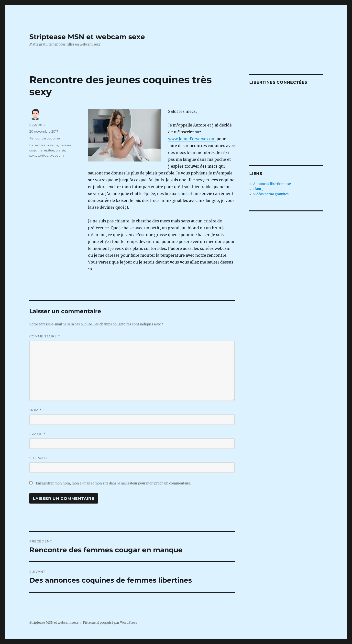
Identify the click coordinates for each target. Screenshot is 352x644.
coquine (36, 150)
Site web (38, 458)
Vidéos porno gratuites (271, 194)
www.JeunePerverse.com (192, 139)
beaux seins (49, 145)
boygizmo (37, 125)
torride (43, 155)
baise (34, 145)
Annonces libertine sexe (272, 184)
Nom (35, 410)
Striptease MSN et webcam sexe (87, 37)
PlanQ (258, 189)
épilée (49, 150)
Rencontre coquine (45, 138)
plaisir (60, 150)
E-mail (37, 434)
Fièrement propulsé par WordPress (110, 623)
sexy (33, 155)
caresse (66, 145)
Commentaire (45, 336)
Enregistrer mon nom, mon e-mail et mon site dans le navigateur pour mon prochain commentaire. (113, 483)
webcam (57, 155)
